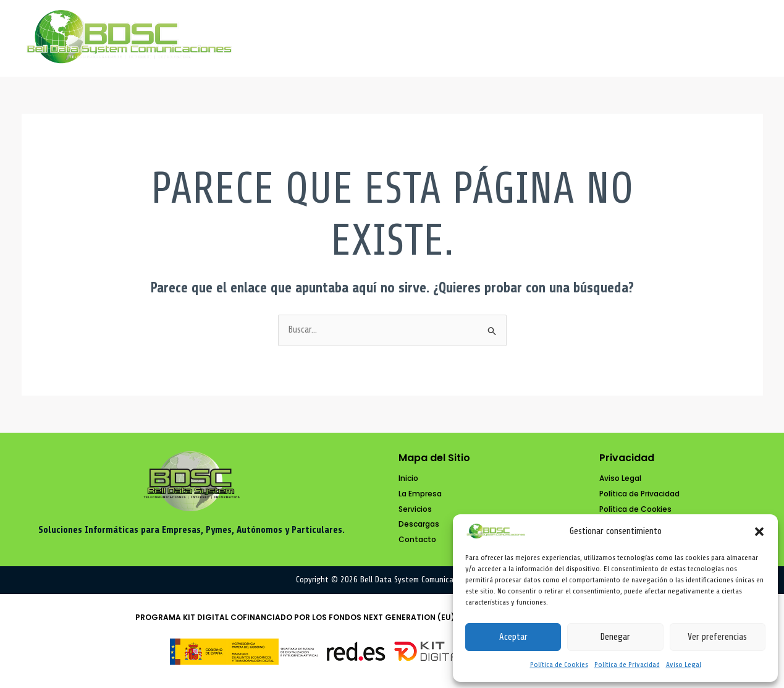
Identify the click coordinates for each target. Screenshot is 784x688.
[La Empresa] (420, 494)
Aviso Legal (684, 665)
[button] (759, 532)
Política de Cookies (559, 665)
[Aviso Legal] (620, 479)
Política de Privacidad (627, 665)
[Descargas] (419, 524)
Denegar (615, 637)
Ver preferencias (717, 637)
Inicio (360, 38)
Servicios (539, 38)
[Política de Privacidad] (639, 494)
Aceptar (513, 637)
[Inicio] (408, 479)
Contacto (719, 38)
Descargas (629, 38)
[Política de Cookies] (635, 510)
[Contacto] (417, 540)
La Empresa (444, 38)
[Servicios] (415, 510)
